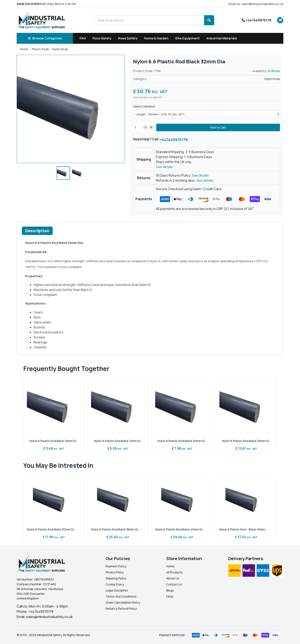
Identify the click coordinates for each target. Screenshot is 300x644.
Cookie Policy (115, 584)
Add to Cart (218, 127)
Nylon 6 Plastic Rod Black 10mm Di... (54, 441)
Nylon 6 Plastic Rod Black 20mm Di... (182, 441)
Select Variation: (145, 106)
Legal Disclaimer (117, 590)
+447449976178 (257, 20)
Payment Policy (116, 566)
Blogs (170, 590)
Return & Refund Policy (121, 608)
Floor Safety (102, 38)
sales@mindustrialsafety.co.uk (49, 617)
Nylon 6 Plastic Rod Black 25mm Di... (246, 441)
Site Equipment (187, 38)
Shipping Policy (116, 578)
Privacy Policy (115, 572)
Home (24, 49)
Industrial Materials (222, 38)
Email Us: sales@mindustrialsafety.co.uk (256, 4)
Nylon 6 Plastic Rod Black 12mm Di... (118, 441)
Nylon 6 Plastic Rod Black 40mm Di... (180, 529)
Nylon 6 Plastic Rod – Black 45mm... (243, 529)
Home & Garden (156, 38)
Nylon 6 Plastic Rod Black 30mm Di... (51, 529)
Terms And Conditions (121, 596)
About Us (173, 578)
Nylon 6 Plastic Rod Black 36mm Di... (115, 529)
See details (164, 167)
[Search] (209, 20)
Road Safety (128, 38)
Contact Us (174, 584)
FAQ (83, 38)
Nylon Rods (60, 49)
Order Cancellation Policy (123, 602)
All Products (174, 572)
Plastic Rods (40, 49)
